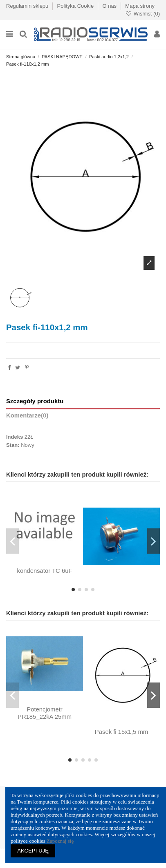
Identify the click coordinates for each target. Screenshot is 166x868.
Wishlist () (142, 14)
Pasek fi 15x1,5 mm (121, 732)
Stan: (13, 445)
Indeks (15, 437)
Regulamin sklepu (28, 6)
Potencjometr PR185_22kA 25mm (45, 713)
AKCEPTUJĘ (33, 851)
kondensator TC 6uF (44, 571)
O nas (110, 6)
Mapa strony (140, 6)
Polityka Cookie (76, 6)
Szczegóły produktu (35, 401)
